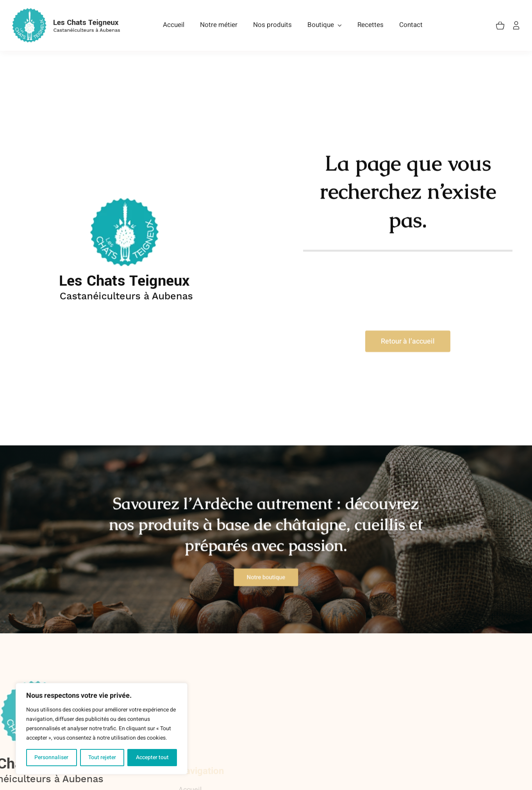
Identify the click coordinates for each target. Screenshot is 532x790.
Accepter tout (152, 757)
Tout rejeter (102, 757)
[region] (102, 729)
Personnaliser (51, 757)
